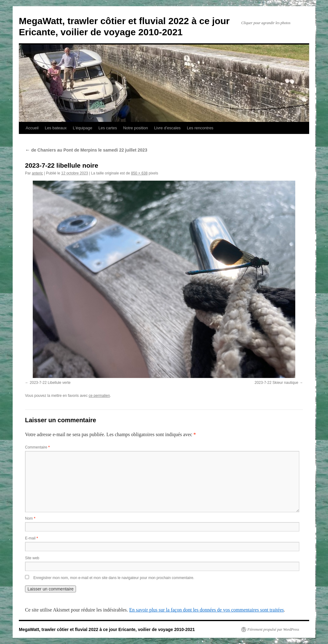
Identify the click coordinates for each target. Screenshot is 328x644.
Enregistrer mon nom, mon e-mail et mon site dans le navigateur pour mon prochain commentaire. (114, 578)
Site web (32, 558)
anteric (37, 173)
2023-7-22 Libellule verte (50, 383)
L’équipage (83, 128)
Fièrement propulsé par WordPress (273, 629)
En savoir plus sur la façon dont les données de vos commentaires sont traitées (206, 610)
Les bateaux (56, 128)
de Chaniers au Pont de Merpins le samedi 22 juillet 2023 (86, 150)
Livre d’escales (167, 128)
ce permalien (99, 396)
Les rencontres (200, 128)
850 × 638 (139, 173)
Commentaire (37, 447)
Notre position (136, 128)
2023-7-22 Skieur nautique (276, 383)
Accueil (32, 128)
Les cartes (108, 128)
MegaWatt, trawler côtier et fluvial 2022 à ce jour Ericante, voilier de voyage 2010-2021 (107, 629)
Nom (30, 518)
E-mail (32, 538)
